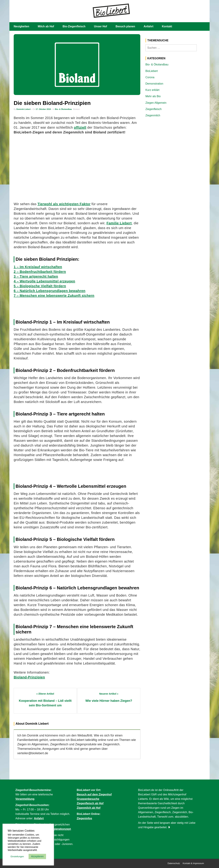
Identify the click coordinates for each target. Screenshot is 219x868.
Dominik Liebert (24, 109)
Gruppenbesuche (88, 799)
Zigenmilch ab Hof (89, 808)
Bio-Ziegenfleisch (74, 26)
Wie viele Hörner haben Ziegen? (109, 701)
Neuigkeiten (21, 26)
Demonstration (154, 84)
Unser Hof (100, 26)
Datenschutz (174, 863)
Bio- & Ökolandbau (63, 109)
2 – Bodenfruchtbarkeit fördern (40, 272)
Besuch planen (125, 26)
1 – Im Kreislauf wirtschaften (38, 267)
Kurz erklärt (152, 90)
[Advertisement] (77, 168)
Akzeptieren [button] (37, 856)
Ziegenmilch (153, 115)
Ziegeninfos (84, 818)
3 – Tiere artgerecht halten (36, 276)
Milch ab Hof (46, 26)
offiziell (80, 127)
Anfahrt (148, 26)
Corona (150, 77)
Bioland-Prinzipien (29, 677)
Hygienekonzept (60, 829)
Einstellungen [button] (17, 856)
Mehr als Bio (153, 96)
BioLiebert (152, 71)
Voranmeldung (25, 799)
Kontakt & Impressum (193, 863)
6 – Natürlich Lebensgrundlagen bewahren (50, 291)
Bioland (76, 109)
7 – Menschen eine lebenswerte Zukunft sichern (54, 296)
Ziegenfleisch (153, 109)
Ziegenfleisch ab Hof (90, 803)
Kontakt (167, 26)
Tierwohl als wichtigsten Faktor (64, 204)
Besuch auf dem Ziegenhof (94, 794)
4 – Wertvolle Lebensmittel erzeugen (44, 281)
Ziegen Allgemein (156, 103)
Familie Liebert (119, 223)
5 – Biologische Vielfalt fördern (40, 286)
